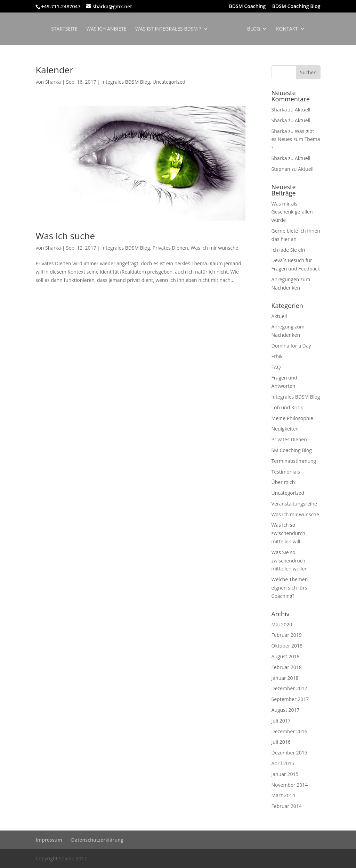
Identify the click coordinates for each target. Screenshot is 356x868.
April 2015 (283, 763)
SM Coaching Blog (292, 450)
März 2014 (283, 795)
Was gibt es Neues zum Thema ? (296, 139)
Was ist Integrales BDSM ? (171, 29)
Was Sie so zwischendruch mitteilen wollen (290, 561)
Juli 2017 (281, 721)
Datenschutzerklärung (97, 840)
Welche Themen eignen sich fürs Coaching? (290, 588)
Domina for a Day (291, 346)
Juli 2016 (281, 742)
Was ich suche (65, 236)
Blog (251, 29)
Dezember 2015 (289, 753)
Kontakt (285, 29)
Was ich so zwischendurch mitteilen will (289, 533)
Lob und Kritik (287, 407)
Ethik (277, 356)
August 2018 (286, 656)
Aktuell (303, 110)
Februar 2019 (287, 635)
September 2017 (290, 699)
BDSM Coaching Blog (296, 7)
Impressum (49, 840)
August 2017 (286, 710)
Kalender (54, 70)
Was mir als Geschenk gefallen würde (292, 212)
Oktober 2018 (287, 646)
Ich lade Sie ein (288, 250)
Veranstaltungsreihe (294, 504)
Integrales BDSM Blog (126, 82)
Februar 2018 (287, 667)
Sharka (53, 82)
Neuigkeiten (285, 429)
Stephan (281, 169)
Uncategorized (169, 82)
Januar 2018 (285, 678)
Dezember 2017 (289, 688)
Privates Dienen (170, 248)
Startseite (67, 29)
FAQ (276, 367)
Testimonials (286, 472)
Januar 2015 (285, 774)
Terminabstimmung (294, 461)
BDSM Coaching (248, 7)
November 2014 (290, 785)
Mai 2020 (282, 624)
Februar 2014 (287, 806)
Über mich (283, 482)
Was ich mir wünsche (214, 248)
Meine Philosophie (292, 418)
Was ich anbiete (109, 29)
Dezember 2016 (289, 731)
